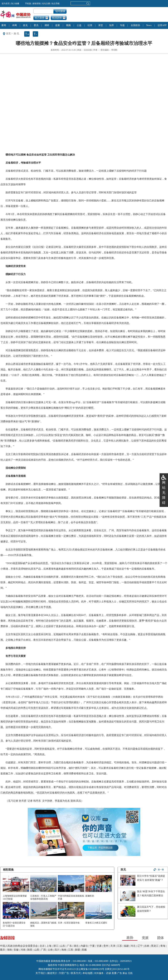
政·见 (16, 34)
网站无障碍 (164, 493)
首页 (8, 34)
